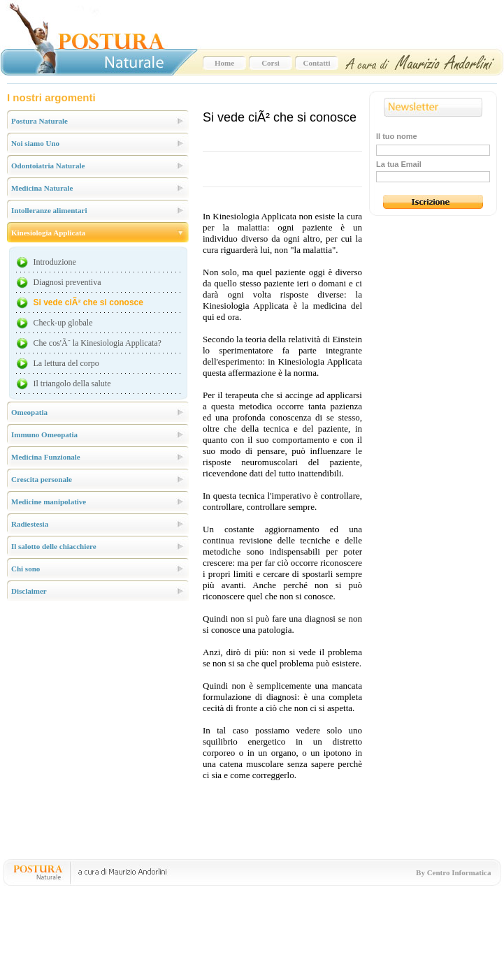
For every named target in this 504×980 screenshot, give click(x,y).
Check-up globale (63, 323)
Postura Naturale (39, 121)
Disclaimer (29, 591)
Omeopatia (29, 412)
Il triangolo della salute (72, 383)
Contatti (316, 63)
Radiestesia (30, 524)
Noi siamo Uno (35, 143)
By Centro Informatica (453, 872)
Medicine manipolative (49, 502)
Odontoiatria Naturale (48, 166)
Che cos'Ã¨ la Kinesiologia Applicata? (98, 343)
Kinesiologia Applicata (48, 233)
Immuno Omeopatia (44, 434)
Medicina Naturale (42, 188)
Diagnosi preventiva (67, 282)
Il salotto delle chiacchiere (54, 546)
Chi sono (26, 569)
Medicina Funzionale (46, 457)
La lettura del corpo (66, 363)
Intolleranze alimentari (49, 210)
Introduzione (55, 262)
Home (224, 63)
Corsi (271, 63)
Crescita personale (42, 479)
